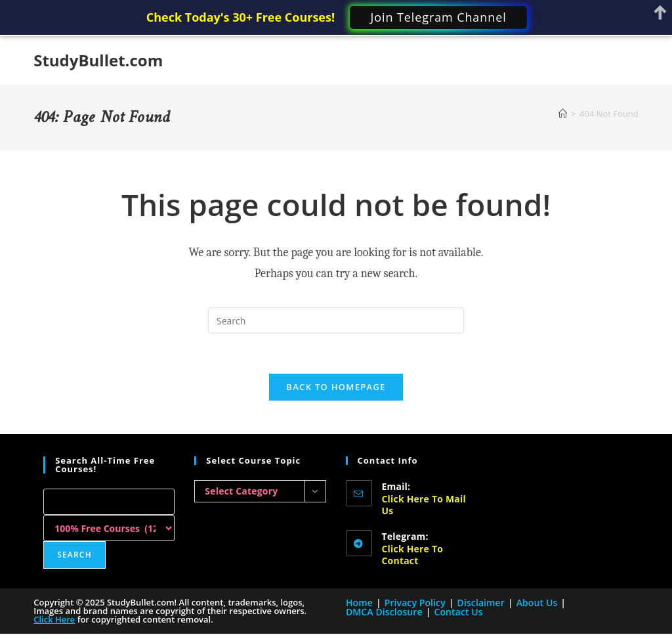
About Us (537, 603)
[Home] (563, 114)
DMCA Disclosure (384, 612)
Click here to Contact (413, 555)
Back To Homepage (336, 387)
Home (359, 603)
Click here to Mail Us (424, 505)
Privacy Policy (415, 603)
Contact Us (458, 612)
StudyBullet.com (98, 60)
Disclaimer (481, 603)
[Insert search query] (336, 320)
